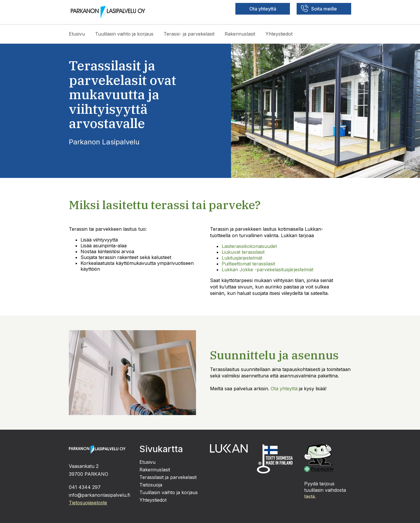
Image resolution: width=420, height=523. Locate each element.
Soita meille (319, 8)
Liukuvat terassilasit (243, 252)
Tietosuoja (151, 485)
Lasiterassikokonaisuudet (249, 246)
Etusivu (77, 34)
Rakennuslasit (240, 34)
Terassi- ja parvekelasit (189, 34)
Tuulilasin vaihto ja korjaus (124, 34)
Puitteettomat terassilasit (248, 264)
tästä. (310, 496)
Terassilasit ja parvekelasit (168, 477)
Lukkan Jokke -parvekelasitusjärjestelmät (267, 270)
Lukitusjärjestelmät (242, 258)
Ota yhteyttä (263, 9)
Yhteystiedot (279, 34)
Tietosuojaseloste (88, 503)
